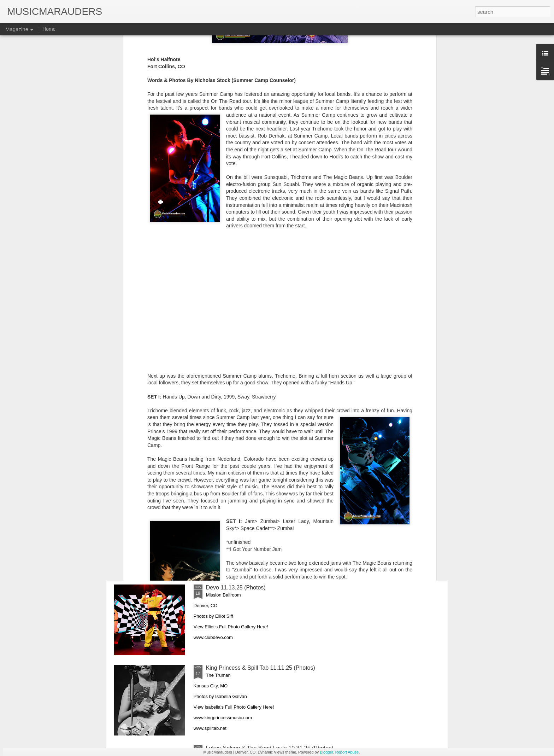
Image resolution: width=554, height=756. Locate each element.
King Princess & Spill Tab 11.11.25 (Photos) (261, 668)
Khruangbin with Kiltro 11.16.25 (245, 507)
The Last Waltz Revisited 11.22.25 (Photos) (260, 427)
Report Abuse (347, 752)
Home (49, 29)
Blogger (326, 752)
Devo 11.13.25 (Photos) (236, 588)
